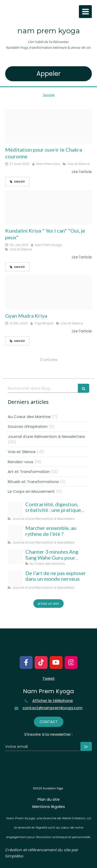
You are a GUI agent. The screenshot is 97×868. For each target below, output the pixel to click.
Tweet (49, 678)
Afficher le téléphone (53, 701)
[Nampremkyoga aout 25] (16, 509)
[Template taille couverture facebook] (16, 533)
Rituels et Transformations (33, 482)
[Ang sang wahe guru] (16, 557)
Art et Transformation (29, 472)
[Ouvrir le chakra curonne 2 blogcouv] (48, 126)
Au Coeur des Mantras (29, 417)
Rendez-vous (21, 462)
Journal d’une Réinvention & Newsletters (46, 436)
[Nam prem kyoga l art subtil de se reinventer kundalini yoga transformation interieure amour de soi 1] (16, 578)
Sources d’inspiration (28, 426)
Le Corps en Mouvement (31, 491)
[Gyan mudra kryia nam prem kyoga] (48, 292)
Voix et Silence (22, 452)
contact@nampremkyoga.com (53, 708)
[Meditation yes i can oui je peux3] (48, 207)
